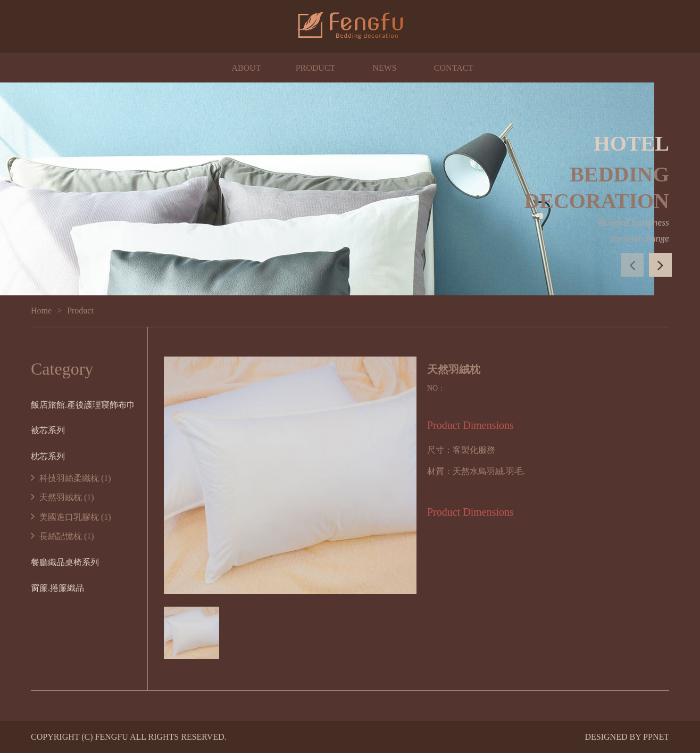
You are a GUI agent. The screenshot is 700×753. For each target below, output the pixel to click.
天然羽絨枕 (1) (62, 497)
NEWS (384, 68)
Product (80, 311)
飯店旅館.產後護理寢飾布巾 (83, 405)
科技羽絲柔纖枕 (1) (71, 478)
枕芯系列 (48, 456)
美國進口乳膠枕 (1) (71, 517)
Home (41, 311)
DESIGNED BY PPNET (627, 737)
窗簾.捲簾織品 (57, 588)
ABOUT (246, 68)
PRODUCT (316, 68)
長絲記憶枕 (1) (62, 536)
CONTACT (454, 68)
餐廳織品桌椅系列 (65, 562)
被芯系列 (48, 430)
